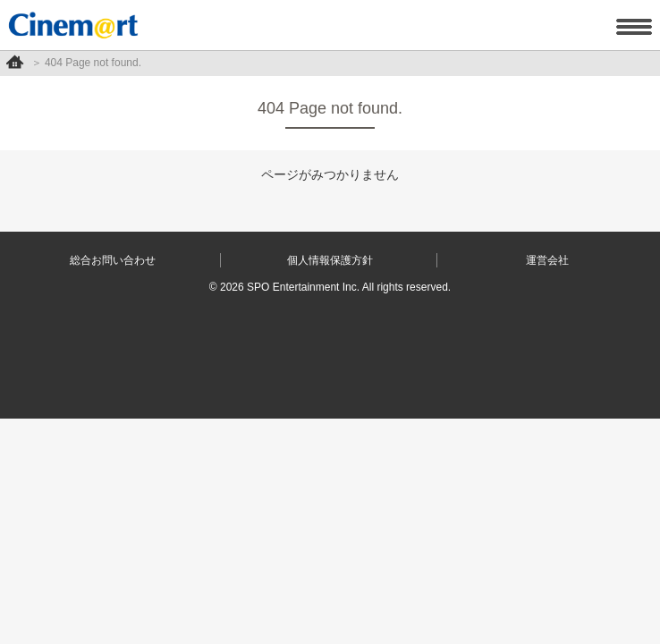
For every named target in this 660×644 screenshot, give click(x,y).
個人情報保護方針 (330, 260)
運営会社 (547, 260)
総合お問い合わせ (113, 260)
